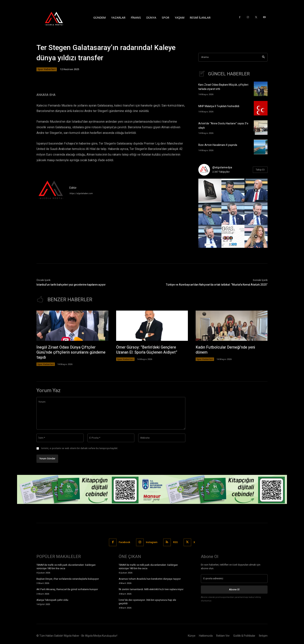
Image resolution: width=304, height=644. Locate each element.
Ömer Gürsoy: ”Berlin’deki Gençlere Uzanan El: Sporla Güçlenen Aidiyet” (147, 350)
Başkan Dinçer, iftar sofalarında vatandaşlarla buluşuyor (68, 579)
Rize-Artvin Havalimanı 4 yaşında (218, 145)
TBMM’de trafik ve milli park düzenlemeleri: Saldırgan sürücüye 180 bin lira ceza (66, 567)
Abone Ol (234, 589)
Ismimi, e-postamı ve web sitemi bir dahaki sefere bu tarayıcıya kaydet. (80, 448)
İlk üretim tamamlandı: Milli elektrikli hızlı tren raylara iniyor (151, 589)
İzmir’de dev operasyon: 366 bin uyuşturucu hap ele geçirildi (147, 602)
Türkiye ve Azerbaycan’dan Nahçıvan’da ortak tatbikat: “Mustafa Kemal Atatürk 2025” (217, 285)
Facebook (125, 542)
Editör (73, 188)
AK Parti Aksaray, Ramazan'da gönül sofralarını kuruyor (67, 589)
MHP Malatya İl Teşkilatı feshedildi (219, 106)
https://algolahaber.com (81, 193)
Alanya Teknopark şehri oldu (52, 600)
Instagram (152, 542)
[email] (234, 579)
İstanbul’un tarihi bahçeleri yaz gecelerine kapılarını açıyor (71, 285)
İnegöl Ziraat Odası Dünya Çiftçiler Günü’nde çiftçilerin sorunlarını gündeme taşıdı (72, 352)
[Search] (263, 57)
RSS (175, 542)
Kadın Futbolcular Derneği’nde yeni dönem (226, 350)
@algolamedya (222, 167)
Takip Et (260, 170)
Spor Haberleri (47, 69)
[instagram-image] (210, 190)
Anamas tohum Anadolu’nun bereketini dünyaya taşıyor (150, 579)
